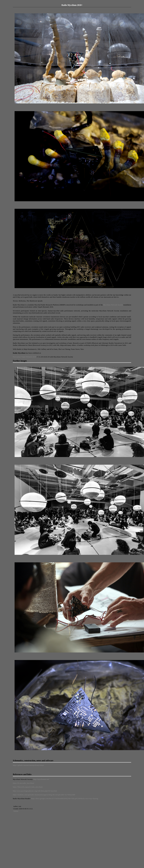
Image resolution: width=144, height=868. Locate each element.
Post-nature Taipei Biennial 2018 (24, 357)
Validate (16, 811)
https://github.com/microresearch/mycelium (28, 765)
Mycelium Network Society (113, 305)
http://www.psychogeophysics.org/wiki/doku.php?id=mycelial (35, 791)
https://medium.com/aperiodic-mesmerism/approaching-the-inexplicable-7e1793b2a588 (44, 795)
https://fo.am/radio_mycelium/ (24, 783)
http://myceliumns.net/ (41, 779)
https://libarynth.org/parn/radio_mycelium (28, 787)
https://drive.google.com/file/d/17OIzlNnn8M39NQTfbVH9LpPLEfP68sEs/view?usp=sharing (65, 799)
